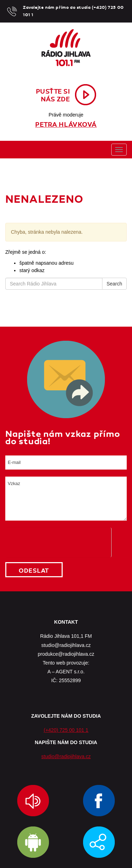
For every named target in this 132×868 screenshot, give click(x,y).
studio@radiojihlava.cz (66, 756)
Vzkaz (66, 499)
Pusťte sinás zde (53, 95)
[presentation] (58, 541)
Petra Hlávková (66, 125)
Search (114, 284)
